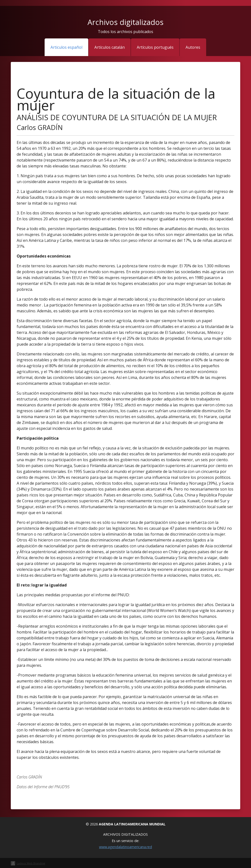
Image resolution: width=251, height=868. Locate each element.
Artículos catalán (110, 47)
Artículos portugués (155, 47)
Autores (193, 47)
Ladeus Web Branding (31, 863)
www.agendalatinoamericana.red (125, 847)
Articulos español (66, 47)
